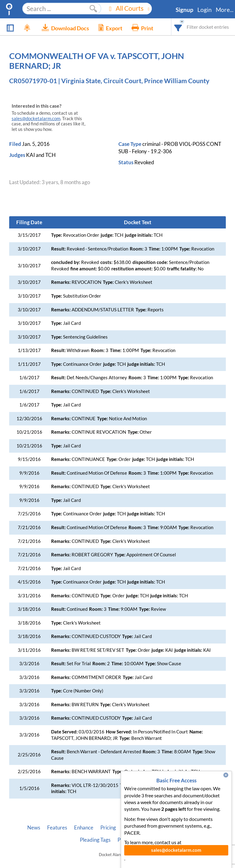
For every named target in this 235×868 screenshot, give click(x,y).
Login (205, 10)
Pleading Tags (95, 840)
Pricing (108, 828)
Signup (185, 10)
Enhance (84, 828)
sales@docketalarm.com (36, 119)
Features (57, 828)
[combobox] (178, 27)
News (34, 828)
